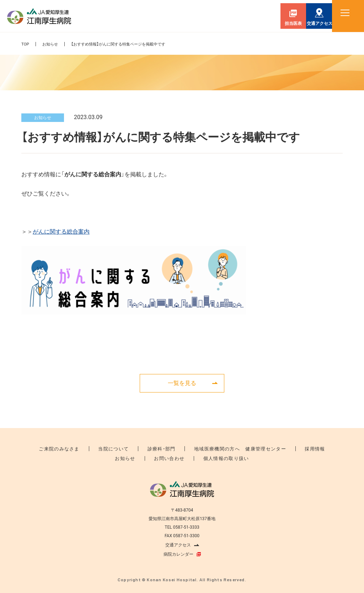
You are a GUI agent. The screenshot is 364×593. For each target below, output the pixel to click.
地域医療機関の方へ (213, 449)
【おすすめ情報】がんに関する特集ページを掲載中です (124, 44)
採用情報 (298, 449)
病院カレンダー (178, 554)
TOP (25, 44)
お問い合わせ (170, 458)
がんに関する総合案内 (61, 232)
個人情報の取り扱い (220, 458)
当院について (123, 449)
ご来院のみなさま (76, 449)
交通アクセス (178, 545)
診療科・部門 (165, 449)
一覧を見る (182, 383)
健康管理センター (255, 449)
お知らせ (51, 44)
